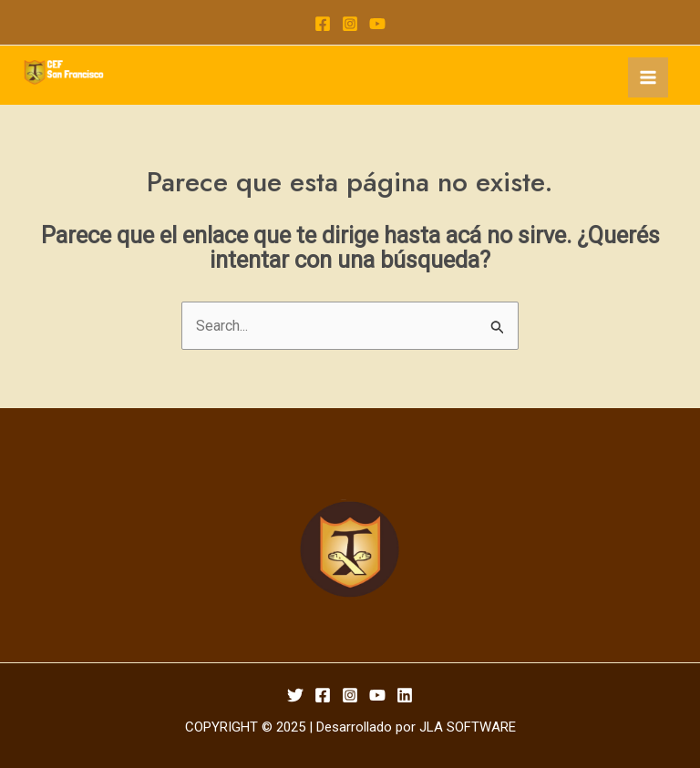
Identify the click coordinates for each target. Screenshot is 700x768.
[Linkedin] (405, 695)
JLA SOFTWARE (468, 727)
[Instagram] (350, 24)
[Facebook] (323, 24)
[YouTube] (377, 24)
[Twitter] (295, 695)
